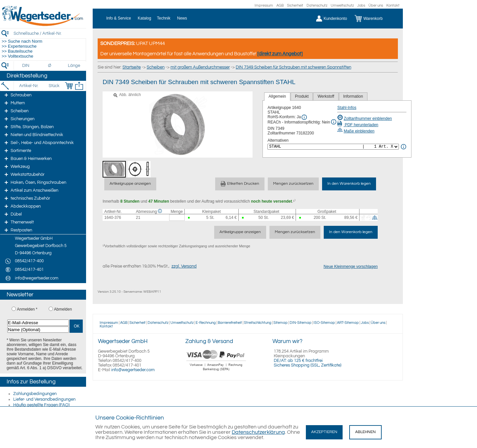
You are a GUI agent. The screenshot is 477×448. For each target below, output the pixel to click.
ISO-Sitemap (324, 323)
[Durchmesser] (50, 66)
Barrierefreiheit (230, 323)
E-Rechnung (206, 323)
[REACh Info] (334, 122)
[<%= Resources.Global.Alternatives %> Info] (404, 147)
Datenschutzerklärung (258, 432)
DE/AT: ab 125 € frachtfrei (298, 361)
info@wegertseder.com (133, 370)
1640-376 (113, 218)
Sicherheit (295, 5)
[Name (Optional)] (38, 330)
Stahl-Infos (347, 108)
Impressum (264, 5)
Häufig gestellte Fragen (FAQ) (41, 405)
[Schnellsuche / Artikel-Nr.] (50, 33)
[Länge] (74, 66)
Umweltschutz (342, 5)
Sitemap (281, 323)
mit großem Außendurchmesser (200, 67)
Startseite (132, 67)
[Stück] (54, 86)
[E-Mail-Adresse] (38, 323)
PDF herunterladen (358, 125)
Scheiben (156, 67)
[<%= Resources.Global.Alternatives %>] (333, 147)
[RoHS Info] (304, 117)
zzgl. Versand (184, 266)
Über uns (376, 5)
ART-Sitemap (348, 323)
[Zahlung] (216, 372)
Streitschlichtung (258, 323)
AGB (280, 5)
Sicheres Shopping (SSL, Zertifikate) (308, 365)
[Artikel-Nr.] (29, 86)
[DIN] (26, 66)
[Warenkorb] (374, 19)
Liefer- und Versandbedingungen (44, 399)
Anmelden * (27, 309)
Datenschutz (317, 5)
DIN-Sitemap (301, 323)
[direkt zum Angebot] (280, 54)
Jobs (361, 5)
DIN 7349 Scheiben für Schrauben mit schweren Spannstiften (293, 67)
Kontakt (393, 5)
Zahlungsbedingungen (35, 394)
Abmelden (63, 309)
